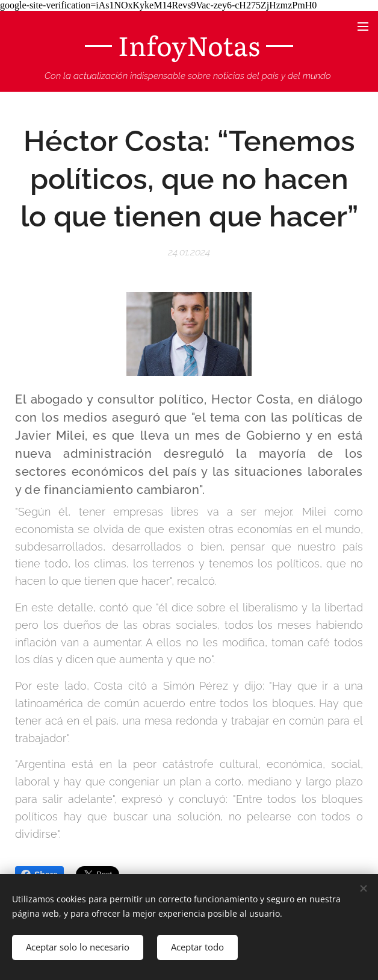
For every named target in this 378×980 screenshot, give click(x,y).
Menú (363, 27)
